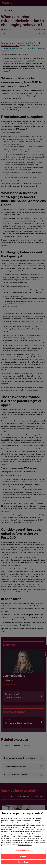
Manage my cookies (23, 853)
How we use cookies (32, 845)
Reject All (24, 859)
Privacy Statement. (25, 847)
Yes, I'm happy (24, 865)
